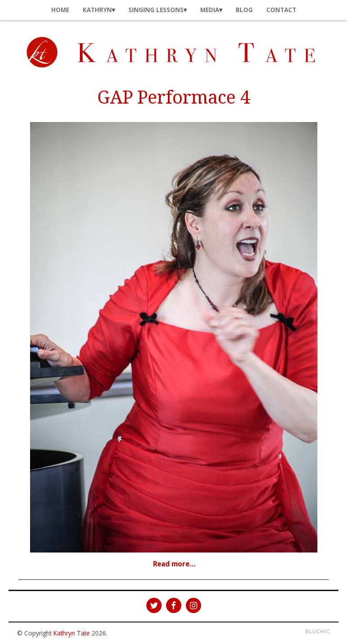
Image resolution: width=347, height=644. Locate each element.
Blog (244, 10)
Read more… (174, 564)
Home (60, 10)
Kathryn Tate (72, 633)
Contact (281, 10)
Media (210, 10)
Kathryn (97, 10)
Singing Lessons (156, 10)
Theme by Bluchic (318, 632)
